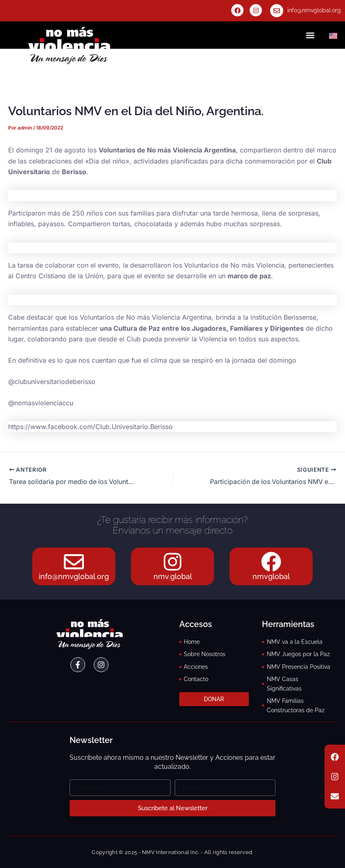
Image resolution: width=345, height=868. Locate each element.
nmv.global (173, 576)
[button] (310, 35)
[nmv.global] (173, 561)
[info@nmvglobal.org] (277, 11)
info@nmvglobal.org (314, 10)
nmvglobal (271, 576)
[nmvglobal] (271, 561)
